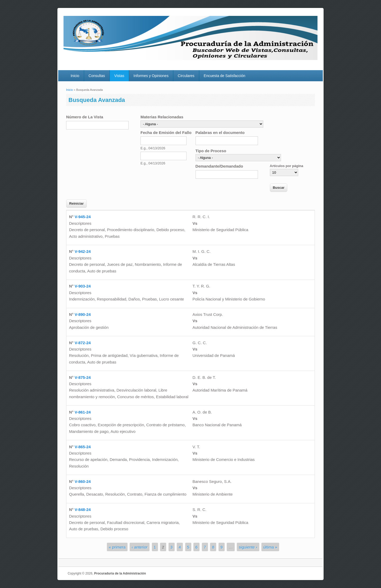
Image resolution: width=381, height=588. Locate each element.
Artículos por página (287, 166)
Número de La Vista (85, 117)
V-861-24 (83, 412)
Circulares (186, 76)
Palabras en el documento (220, 133)
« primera (117, 547)
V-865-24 (83, 447)
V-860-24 (83, 481)
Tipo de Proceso (211, 151)
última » (270, 547)
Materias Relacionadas (162, 117)
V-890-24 (83, 314)
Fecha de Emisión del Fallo (166, 133)
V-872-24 (83, 343)
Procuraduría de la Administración (120, 573)
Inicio (75, 76)
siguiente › (248, 547)
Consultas (97, 76)
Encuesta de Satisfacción (224, 76)
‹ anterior (140, 547)
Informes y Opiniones (151, 76)
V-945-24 (83, 217)
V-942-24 (83, 251)
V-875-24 (83, 377)
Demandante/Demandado (219, 166)
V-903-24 (83, 286)
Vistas (119, 76)
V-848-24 (83, 510)
